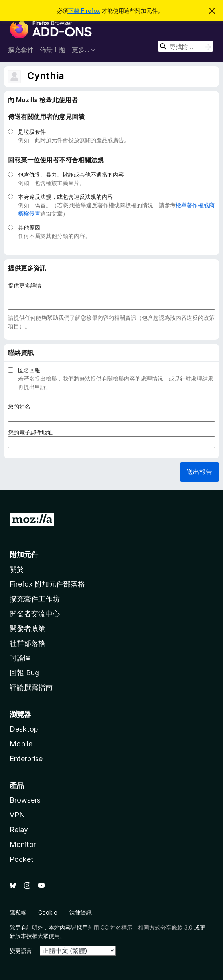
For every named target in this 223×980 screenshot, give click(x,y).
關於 (17, 569)
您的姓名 (22, 406)
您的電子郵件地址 (33, 432)
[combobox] (186, 46)
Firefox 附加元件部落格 (47, 584)
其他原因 (29, 227)
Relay (19, 830)
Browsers (25, 800)
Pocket (22, 859)
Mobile (21, 744)
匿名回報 (29, 370)
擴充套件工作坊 (35, 599)
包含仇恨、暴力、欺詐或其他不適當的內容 (71, 174)
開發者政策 (28, 628)
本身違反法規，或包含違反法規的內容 (65, 197)
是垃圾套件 (32, 132)
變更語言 (21, 951)
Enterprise (26, 759)
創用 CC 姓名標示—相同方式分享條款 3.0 (140, 927)
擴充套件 (21, 50)
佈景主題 (53, 50)
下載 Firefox (84, 11)
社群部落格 (28, 643)
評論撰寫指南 (31, 687)
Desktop (24, 729)
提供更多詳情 (25, 285)
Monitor (23, 844)
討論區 (20, 658)
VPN (17, 815)
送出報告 (199, 472)
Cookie (48, 912)
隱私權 (18, 912)
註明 (32, 927)
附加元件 (24, 554)
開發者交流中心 (35, 614)
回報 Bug (24, 673)
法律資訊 (81, 912)
